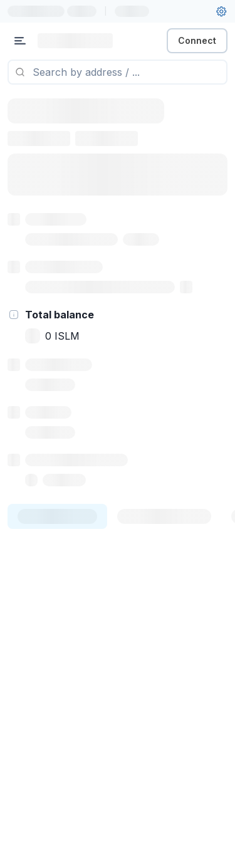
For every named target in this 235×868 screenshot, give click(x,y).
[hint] (14, 315)
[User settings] (221, 11)
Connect (197, 40)
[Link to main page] (75, 41)
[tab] (57, 516)
